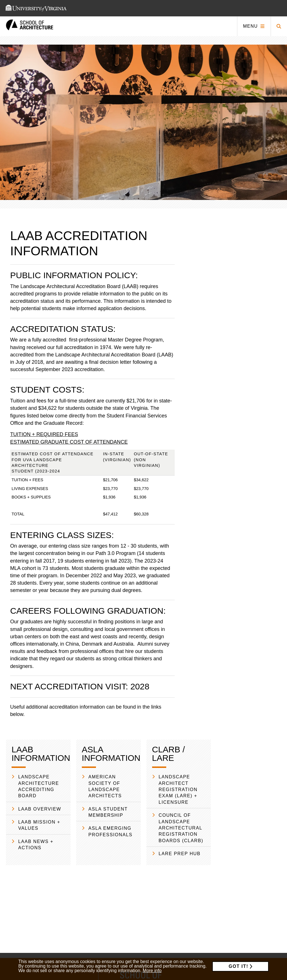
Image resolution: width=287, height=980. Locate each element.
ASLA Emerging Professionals (110, 831)
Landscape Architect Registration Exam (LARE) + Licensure (178, 790)
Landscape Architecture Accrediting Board (39, 786)
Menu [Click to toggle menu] (250, 26)
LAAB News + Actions (36, 845)
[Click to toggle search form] (279, 26)
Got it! (238, 966)
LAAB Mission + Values (39, 825)
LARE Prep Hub (180, 854)
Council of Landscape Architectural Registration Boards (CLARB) (181, 828)
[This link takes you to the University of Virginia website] (36, 8)
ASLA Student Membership (108, 812)
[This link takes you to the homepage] (30, 26)
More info (152, 971)
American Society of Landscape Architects (105, 786)
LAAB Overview (40, 809)
